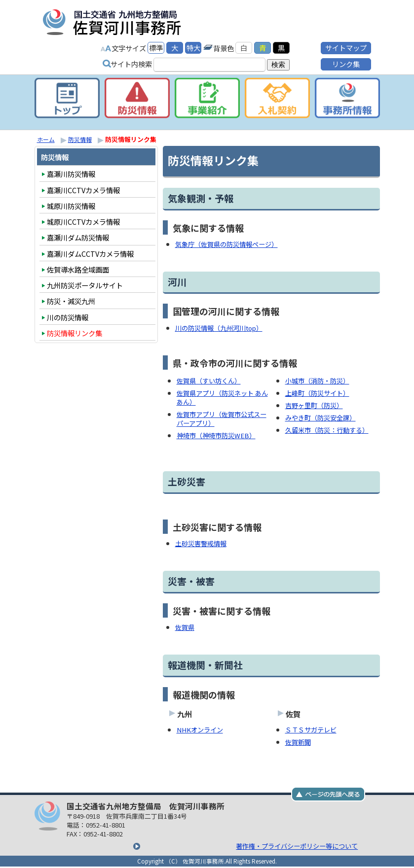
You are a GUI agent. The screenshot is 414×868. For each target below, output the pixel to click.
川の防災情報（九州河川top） (223, 328)
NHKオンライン (202, 726)
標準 (156, 47)
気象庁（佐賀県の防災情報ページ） (230, 244)
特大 (193, 47)
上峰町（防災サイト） (320, 392)
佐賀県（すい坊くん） (211, 380)
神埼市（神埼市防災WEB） (219, 433)
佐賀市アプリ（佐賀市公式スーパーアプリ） (222, 417)
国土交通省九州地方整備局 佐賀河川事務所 (160, 22)
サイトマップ (346, 47)
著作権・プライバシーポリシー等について (209, 842)
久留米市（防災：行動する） (330, 428)
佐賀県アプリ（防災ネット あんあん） (222, 396)
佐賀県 (186, 624)
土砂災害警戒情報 (203, 541)
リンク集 (346, 63)
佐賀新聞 (299, 738)
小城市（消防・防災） (320, 380)
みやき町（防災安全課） (323, 416)
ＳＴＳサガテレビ (313, 726)
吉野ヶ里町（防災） (316, 404)
